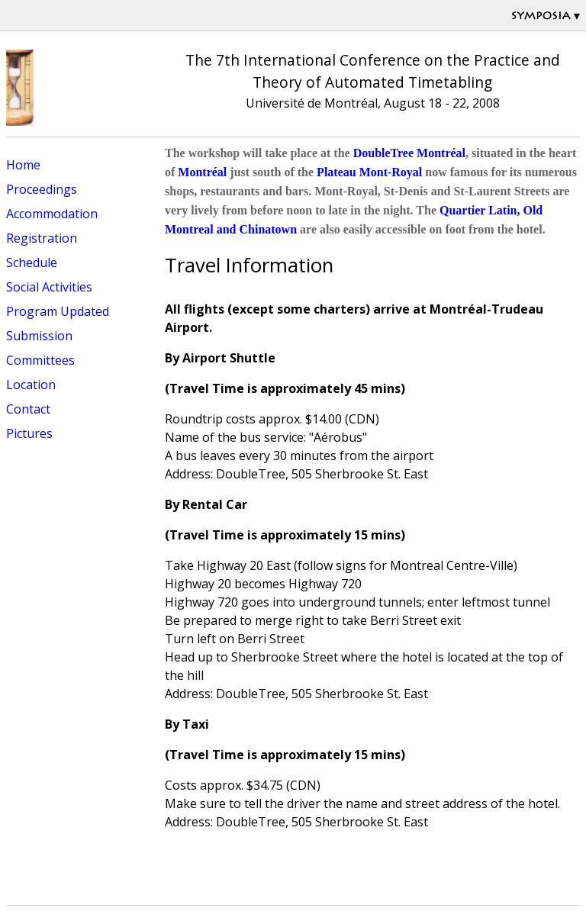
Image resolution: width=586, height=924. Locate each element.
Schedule (32, 262)
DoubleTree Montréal (409, 153)
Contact (28, 409)
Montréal (202, 172)
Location (31, 385)
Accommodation (52, 214)
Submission (39, 336)
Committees (40, 360)
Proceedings (42, 189)
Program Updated (58, 311)
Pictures (29, 433)
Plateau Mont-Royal (369, 172)
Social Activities (49, 287)
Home (23, 165)
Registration (42, 238)
